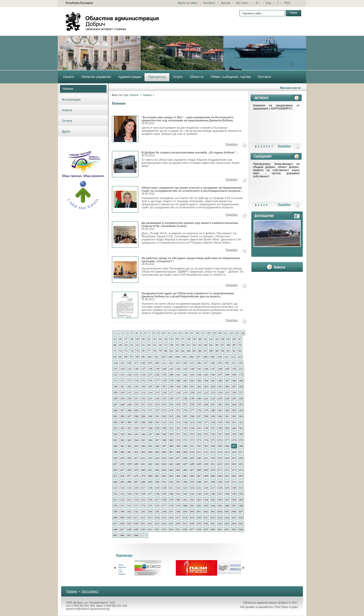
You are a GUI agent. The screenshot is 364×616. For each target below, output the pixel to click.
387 (164, 446)
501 (164, 482)
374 (206, 440)
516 (136, 488)
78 (155, 351)
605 (227, 512)
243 (220, 398)
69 (234, 345)
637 (185, 523)
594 (150, 512)
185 (213, 381)
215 (157, 393)
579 (178, 506)
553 (129, 500)
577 (164, 506)
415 (227, 452)
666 (122, 535)
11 (169, 333)
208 (241, 387)
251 (143, 404)
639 (199, 523)
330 (164, 428)
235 (164, 398)
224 (220, 393)
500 (157, 482)
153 (122, 375)
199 (178, 387)
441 (143, 464)
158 (157, 375)
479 (143, 476)
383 (136, 446)
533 (122, 494)
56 (160, 345)
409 (185, 452)
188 (234, 381)
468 (199, 470)
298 (206, 416)
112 (233, 357)
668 (136, 535)
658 (199, 529)
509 (220, 482)
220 (192, 393)
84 (189, 351)
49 (120, 345)
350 (171, 434)
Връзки (226, 3)
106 (191, 357)
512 (241, 482)
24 (243, 333)
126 (198, 363)
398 (241, 446)
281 (220, 410)
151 (241, 369)
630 (136, 523)
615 (164, 518)
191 (122, 387)
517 (143, 488)
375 (213, 440)
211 (129, 393)
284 (241, 410)
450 (206, 464)
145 (199, 369)
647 (122, 529)
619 (192, 518)
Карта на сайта (188, 3)
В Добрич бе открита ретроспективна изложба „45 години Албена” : (190, 154)
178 (164, 381)
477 (129, 476)
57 (166, 345)
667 (129, 535)
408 (178, 452)
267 (122, 410)
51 (132, 345)
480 (150, 476)
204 (213, 387)
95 (120, 357)
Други (66, 131)
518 (150, 488)
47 (240, 339)
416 (234, 452)
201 (192, 387)
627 (115, 523)
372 (192, 440)
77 (149, 351)
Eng (269, 3)
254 (164, 404)
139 (157, 369)
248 (122, 404)
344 (129, 434)
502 (171, 482)
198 (171, 387)
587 (234, 506)
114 (115, 363)
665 (115, 535)
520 (164, 488)
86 (200, 351)
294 (178, 416)
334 (192, 428)
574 (143, 506)
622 (213, 518)
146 (206, 369)
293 (171, 416)
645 (241, 523)
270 (143, 410)
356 (213, 434)
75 (138, 351)
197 (164, 387)
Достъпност (90, 591)
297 (199, 416)
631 (143, 523)
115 (122, 363)
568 (234, 500)
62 (194, 345)
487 (199, 476)
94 (115, 357)
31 (149, 339)
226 (234, 393)
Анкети (67, 110)
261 (213, 404)
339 (227, 428)
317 (206, 422)
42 (211, 339)
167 (220, 375)
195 (150, 387)
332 (178, 428)
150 (234, 369)
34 (166, 339)
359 (234, 434)
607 (241, 512)
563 (199, 500)
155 (136, 375)
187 (227, 381)
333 (185, 428)
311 (164, 422)
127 (205, 363)
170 (241, 375)
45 (229, 339)
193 (136, 387)
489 (213, 476)
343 (122, 434)
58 (172, 345)
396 (227, 446)
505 (192, 482)
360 (241, 434)
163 (192, 375)
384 (143, 446)
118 (143, 363)
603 (213, 512)
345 (136, 434)
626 (241, 518)
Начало (134, 95)
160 (171, 375)
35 (172, 339)
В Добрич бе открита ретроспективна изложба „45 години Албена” (125, 164)
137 (143, 369)
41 (206, 339)
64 (206, 345)
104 (177, 357)
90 (223, 351)
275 (178, 410)
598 (178, 512)
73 (126, 351)
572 (129, 506)
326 (136, 428)
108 (205, 357)
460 (143, 470)
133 (115, 369)
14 (186, 333)
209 (115, 393)
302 (234, 416)
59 (177, 345)
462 (157, 470)
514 (122, 488)
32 (155, 339)
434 (227, 458)
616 (171, 518)
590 (122, 512)
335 (199, 428)
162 (185, 375)
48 (115, 345)
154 (129, 375)
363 (129, 440)
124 (184, 363)
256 (178, 404)
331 (171, 428)
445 (171, 464)
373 (199, 440)
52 (138, 345)
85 (194, 351)
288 (136, 416)
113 (240, 357)
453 (227, 464)
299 (213, 416)
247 (115, 404)
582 (199, 506)
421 (136, 458)
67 (223, 345)
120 (157, 363)
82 (177, 351)
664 (241, 529)
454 (234, 464)
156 (143, 375)
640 (206, 523)
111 (226, 357)
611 (136, 518)
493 (241, 476)
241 (206, 398)
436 (241, 458)
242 (213, 398)
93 (240, 351)
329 (157, 428)
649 (136, 529)
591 (129, 512)
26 (120, 339)
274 (171, 410)
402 (136, 452)
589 (115, 512)
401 (129, 452)
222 (206, 393)
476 (122, 476)
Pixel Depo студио (286, 607)
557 (157, 500)
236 (171, 398)
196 (157, 387)
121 (164, 363)
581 (192, 506)
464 (171, 470)
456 (115, 470)
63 (200, 345)
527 (213, 488)
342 (115, 434)
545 (206, 494)
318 (213, 422)
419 (122, 458)
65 (211, 345)
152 (115, 375)
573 (136, 506)
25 (115, 339)
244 (227, 398)
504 (185, 482)
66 (217, 345)
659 (206, 529)
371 (185, 440)
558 (164, 500)
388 (171, 446)
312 (171, 422)
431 (206, 458)
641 (213, 523)
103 (170, 357)
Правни (72, 591)
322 (241, 422)
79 (160, 351)
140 (164, 369)
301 (227, 416)
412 (206, 452)
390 (185, 446)
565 (213, 500)
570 (115, 506)
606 (234, 512)
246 (241, 398)
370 (178, 440)
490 (220, 476)
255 (171, 404)
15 (192, 333)
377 (227, 440)
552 (122, 500)
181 (185, 381)
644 (234, 523)
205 (220, 387)
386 (157, 446)
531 (241, 488)
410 (192, 452)
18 (209, 333)
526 (206, 488)
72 (120, 351)
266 (115, 410)
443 (157, 464)
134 (122, 369)
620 (199, 518)
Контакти (209, 3)
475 (115, 476)
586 (227, 506)
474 (241, 470)
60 (183, 345)
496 (129, 482)
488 (206, 476)
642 (220, 523)
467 (192, 470)
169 (234, 375)
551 (115, 500)
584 (213, 506)
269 (136, 410)
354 (199, 434)
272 (157, 410)
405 (157, 452)
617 (178, 518)
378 (234, 440)
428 (185, 458)
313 (178, 422)
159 (164, 375)
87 (206, 351)
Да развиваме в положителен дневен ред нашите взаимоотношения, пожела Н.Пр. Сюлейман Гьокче (125, 234)
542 (185, 494)
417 (241, 452)
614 (157, 518)
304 (115, 422)
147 (213, 369)
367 (157, 440)
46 (234, 339)
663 (234, 529)
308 (143, 422)
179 (171, 381)
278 (199, 410)
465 (178, 470)
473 (234, 470)
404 (150, 452)
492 (234, 476)
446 (178, 464)
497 (136, 482)
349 (164, 434)
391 (192, 446)
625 (234, 518)
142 (178, 369)
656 (185, 529)
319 (220, 422)
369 (171, 440)
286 (122, 416)
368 (164, 440)
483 (171, 476)
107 (198, 357)
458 (129, 470)
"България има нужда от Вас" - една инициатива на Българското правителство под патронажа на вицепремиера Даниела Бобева (125, 129)
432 (213, 458)
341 (241, 428)
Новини (68, 89)
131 (233, 363)
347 (150, 434)
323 (115, 428)
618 (185, 518)
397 (234, 446)
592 (136, 512)
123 (177, 363)
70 (240, 345)
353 (192, 434)
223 (213, 393)
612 (143, 518)
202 (199, 387)
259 (199, 404)
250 (136, 404)
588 (241, 506)
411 (199, 452)
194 (143, 387)
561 (185, 500)
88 (211, 351)
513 (115, 488)
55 (155, 345)
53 (143, 345)
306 (129, 422)
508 (213, 482)
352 (185, 434)
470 (213, 470)
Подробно (232, 144)
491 (227, 476)
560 (178, 500)
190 (115, 387)
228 (115, 398)
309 (150, 422)
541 (178, 494)
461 (150, 470)
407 (171, 452)
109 (212, 357)
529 (227, 488)
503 (178, 482)
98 (138, 357)
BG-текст (242, 3)
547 (220, 494)
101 (157, 357)
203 (206, 387)
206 (227, 387)
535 (136, 494)
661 (220, 529)
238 (185, 398)
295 (185, 416)
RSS (287, 3)
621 (206, 518)
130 (226, 363)
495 (122, 482)
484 (178, 476)
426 (171, 458)
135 (129, 369)
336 (206, 428)
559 (171, 500)
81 (172, 351)
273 (164, 410)
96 (126, 357)
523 (185, 488)
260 (206, 404)
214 (150, 393)
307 (136, 422)
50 (126, 345)
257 (185, 404)
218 (178, 393)
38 (189, 339)
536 (143, 494)
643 (227, 523)
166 (213, 375)
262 (220, 404)
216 (164, 393)
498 (143, 482)
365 (143, 440)
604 (220, 512)
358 (227, 434)
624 (227, 518)
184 (206, 381)
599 (185, 512)
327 (143, 428)
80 (166, 351)
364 (136, 440)
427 (178, 458)
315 (192, 422)
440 (136, 464)
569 (241, 500)
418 (115, 458)
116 (129, 363)
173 (129, 381)
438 (122, 464)
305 (122, 422)
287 (129, 416)
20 (220, 333)
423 (150, 458)
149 (227, 369)
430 (199, 458)
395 (220, 446)
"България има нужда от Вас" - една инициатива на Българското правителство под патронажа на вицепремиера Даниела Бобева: (188, 120)
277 (192, 410)
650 (143, 529)
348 (157, 434)
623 (220, 518)
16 (197, 333)
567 (227, 500)
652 (157, 529)
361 (115, 440)
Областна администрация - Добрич (112, 21)
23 (237, 333)
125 (191, 363)
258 (192, 404)
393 (206, 446)
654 (171, 529)
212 (136, 393)
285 (115, 416)
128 (212, 363)
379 (241, 440)
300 (220, 416)
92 (234, 351)
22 (231, 333)
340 (234, 428)
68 (229, 345)
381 (122, 446)
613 (150, 518)
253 (157, 404)
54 (149, 345)
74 (132, 351)
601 (199, 512)
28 (132, 339)
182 (192, 381)
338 (220, 428)
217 (171, 393)
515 (129, 488)
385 (150, 446)
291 (157, 416)
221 (199, 393)
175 (143, 381)
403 (143, 452)
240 (199, 398)
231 (136, 398)
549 (234, 494)
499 (150, 482)
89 (217, 351)
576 (157, 506)
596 (164, 512)
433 (220, 458)
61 (189, 345)
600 (192, 512)
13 (180, 333)
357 (220, 434)
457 (122, 470)
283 (234, 410)
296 (192, 416)
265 (241, 404)
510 (227, 482)
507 (206, 482)
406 (164, 452)
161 (178, 375)
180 (178, 381)
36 (177, 339)
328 (150, 428)
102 (164, 357)
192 (129, 387)
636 (178, 523)
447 (185, 464)
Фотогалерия (71, 100)
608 (115, 518)
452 (220, 464)
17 (203, 333)
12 (175, 333)
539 (164, 494)
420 (129, 458)
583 (206, 506)
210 (122, 393)
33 (160, 339)
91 (229, 351)
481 (157, 476)
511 (234, 482)
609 (122, 518)
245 (234, 398)
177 (157, 381)
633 (157, 523)
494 (115, 482)
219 (185, 393)
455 (241, 464)
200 (185, 387)
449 (199, 464)
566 (220, 500)
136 (136, 369)
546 (213, 494)
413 (213, 452)
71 (115, 351)
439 (129, 464)
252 (150, 404)
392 (199, 446)
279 (206, 410)
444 (164, 464)
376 (220, 440)
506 (199, 482)
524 (192, 488)
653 (164, 529)
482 (164, 476)
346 (143, 434)
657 (192, 529)
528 (220, 488)
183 (199, 381)
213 (143, 393)
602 (206, 512)
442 (150, 464)
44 (223, 339)
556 (150, 500)
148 (220, 369)
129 (219, 363)
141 (171, 369)
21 (226, 333)
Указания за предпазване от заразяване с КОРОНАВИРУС (276, 107)
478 (136, 476)
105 (184, 357)
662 (227, 529)
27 (126, 339)
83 (183, 351)
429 (192, 458)
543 (192, 494)
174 (136, 381)
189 (241, 381)
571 (122, 506)
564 (206, 500)
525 (199, 488)
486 (192, 476)
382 (129, 446)
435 (234, 458)
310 (157, 422)
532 (115, 494)
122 (170, 363)
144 (192, 369)
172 (122, 381)
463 (164, 470)
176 (150, 381)
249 (129, 404)
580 (185, 506)
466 (185, 470)
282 (227, 410)
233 (150, 398)
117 (136, 363)
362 (122, 440)
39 (194, 339)
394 (213, 446)
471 (220, 470)
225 (227, 393)
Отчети (67, 121)
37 (183, 339)
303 (241, 416)
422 (143, 458)
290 (150, 416)
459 (136, 470)
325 (129, 428)
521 (171, 488)
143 (185, 369)
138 (150, 369)
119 (150, 363)
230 (129, 398)
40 (200, 339)
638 (192, 523)
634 (164, 523)
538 (157, 494)
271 (150, 410)
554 (136, 500)
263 (227, 404)
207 (234, 387)
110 (219, 357)
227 (241, 393)
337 (213, 428)
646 (115, 529)
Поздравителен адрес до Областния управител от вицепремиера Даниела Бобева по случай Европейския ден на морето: (188, 296)
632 (150, 523)
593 (143, 512)
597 (171, 512)
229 (122, 398)
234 (157, 398)
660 (213, 529)
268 (129, 410)
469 (206, 470)
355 (206, 434)
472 (227, 470)
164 (199, 375)
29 (138, 339)
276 (185, 410)
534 (129, 494)
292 (164, 416)
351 (178, 434)
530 (234, 488)
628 (122, 523)
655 (178, 529)
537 (150, 494)
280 (213, 410)
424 (157, 458)
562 (192, 500)
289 (143, 416)
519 (157, 488)
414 (220, 452)
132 (240, 363)
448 (192, 464)
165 (206, 375)
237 (178, 398)
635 (171, 523)
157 (150, 375)
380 (115, 446)
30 (143, 339)
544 (199, 494)
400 (122, 452)
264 (234, 404)
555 (143, 500)
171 (115, 381)
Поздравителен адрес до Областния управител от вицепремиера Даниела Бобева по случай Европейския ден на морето (125, 305)
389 (178, 446)
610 (129, 518)
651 (150, 529)
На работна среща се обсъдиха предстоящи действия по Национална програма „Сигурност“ (125, 270)
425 (164, 458)
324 (122, 428)
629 (129, 523)
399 (115, 452)
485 (185, 476)
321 (234, 422)
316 (199, 422)
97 (132, 357)
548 (227, 494)
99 (143, 357)
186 (220, 381)
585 (220, 506)
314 (185, 422)
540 (171, 494)
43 (217, 339)
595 (157, 512)
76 (143, 351)
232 (143, 398)
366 (150, 440)
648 (129, 529)
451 (213, 464)
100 (150, 357)
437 (115, 464)
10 (163, 333)
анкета (277, 267)
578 (171, 506)
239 (192, 398)
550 (241, 494)
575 (150, 506)
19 (214, 333)
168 (227, 375)
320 (227, 422)
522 (178, 488)
